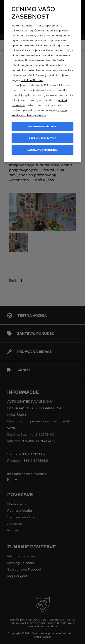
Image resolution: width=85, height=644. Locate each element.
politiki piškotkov (32, 80)
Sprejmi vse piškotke (42, 127)
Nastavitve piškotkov (42, 150)
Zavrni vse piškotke (42, 138)
